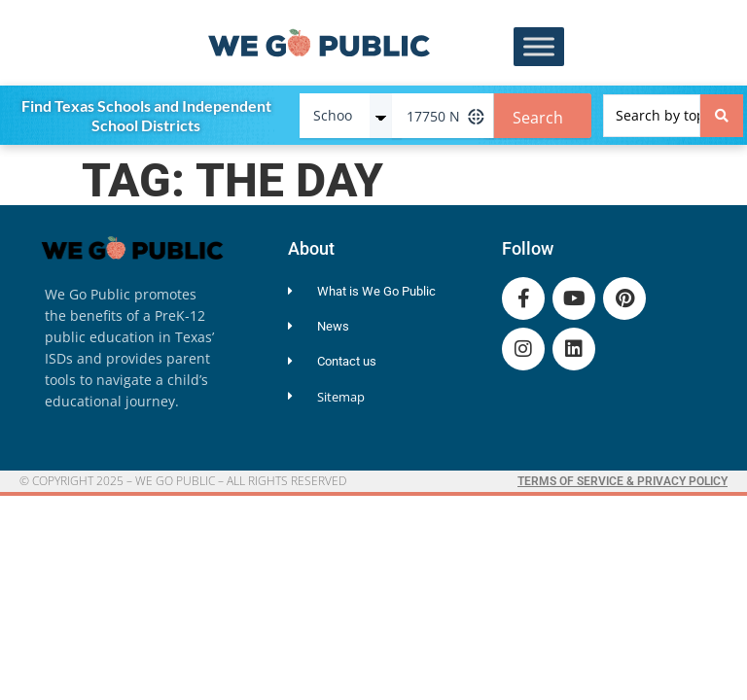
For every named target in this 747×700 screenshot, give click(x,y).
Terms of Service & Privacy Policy (622, 481)
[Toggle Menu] (539, 47)
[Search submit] (722, 116)
